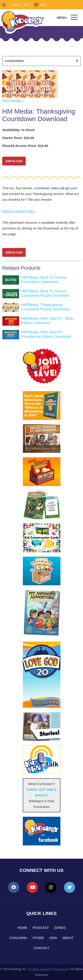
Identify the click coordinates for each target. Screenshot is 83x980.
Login (15, 5)
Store (38, 938)
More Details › (13, 100)
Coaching (18, 938)
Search (6, 5)
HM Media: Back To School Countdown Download (44, 280)
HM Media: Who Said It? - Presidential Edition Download (46, 334)
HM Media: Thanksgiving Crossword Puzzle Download (45, 307)
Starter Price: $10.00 (18, 138)
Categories (41, 61)
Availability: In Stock (18, 130)
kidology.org (61, 969)
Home (22, 928)
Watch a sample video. (19, 211)
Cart (43, 5)
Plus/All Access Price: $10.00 (25, 146)
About (68, 938)
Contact (41, 948)
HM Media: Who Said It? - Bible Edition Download (47, 321)
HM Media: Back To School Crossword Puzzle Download (45, 293)
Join (26, 5)
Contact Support (40, 969)
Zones (60, 928)
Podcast (41, 928)
